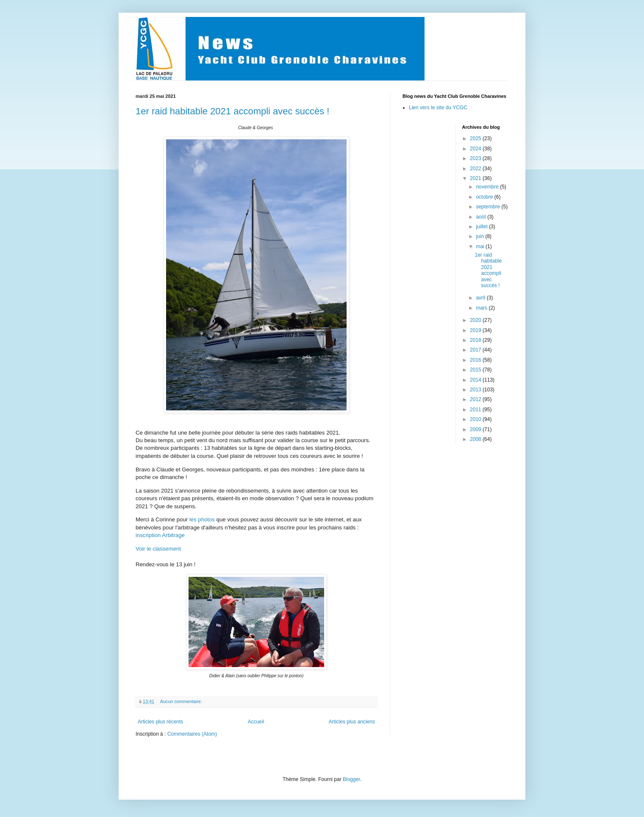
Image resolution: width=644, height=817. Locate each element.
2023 (476, 158)
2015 (476, 370)
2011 (476, 410)
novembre (488, 187)
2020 (476, 320)
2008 (476, 439)
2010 (476, 419)
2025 (476, 138)
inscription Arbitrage (160, 535)
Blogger (351, 779)
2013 (476, 390)
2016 (476, 360)
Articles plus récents (160, 722)
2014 (476, 380)
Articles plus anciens (352, 722)
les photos (202, 519)
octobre (485, 197)
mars (482, 308)
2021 (476, 178)
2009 (476, 429)
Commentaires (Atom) (192, 734)
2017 (476, 350)
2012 (476, 399)
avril (481, 298)
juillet (482, 227)
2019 (476, 330)
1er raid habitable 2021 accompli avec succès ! (232, 111)
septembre (489, 207)
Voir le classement (159, 549)
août (482, 217)
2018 (476, 340)
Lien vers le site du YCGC (438, 108)
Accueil (256, 722)
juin (480, 236)
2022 (476, 169)
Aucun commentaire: (182, 701)
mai (481, 246)
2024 (476, 149)
